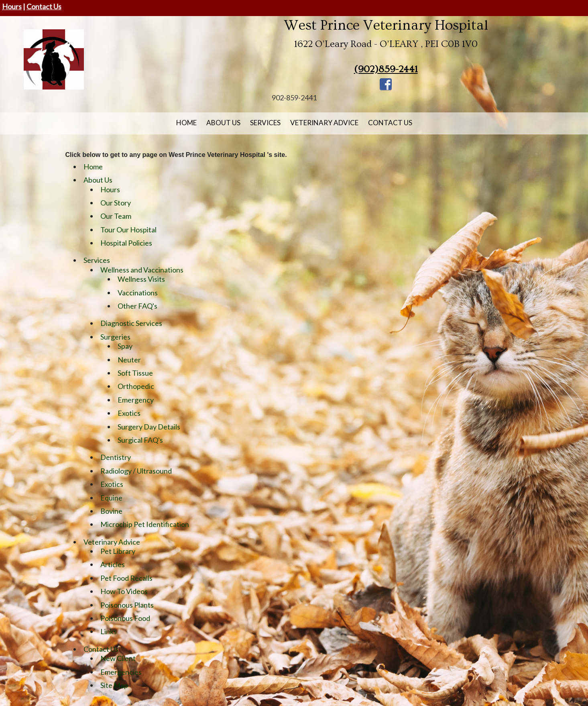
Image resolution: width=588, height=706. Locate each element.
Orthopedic (136, 386)
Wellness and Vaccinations (142, 270)
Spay (125, 346)
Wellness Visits (141, 279)
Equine (111, 498)
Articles (113, 564)
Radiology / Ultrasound (136, 471)
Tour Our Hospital (128, 230)
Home (186, 123)
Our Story (116, 203)
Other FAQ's (137, 306)
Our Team (116, 216)
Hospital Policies (126, 243)
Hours (12, 6)
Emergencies (121, 672)
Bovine (111, 511)
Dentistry (116, 457)
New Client (118, 658)
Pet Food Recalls (126, 578)
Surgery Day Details (149, 427)
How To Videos (124, 591)
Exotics (129, 413)
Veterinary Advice (324, 123)
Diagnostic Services (131, 323)
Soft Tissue (135, 373)
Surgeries (115, 337)
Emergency (136, 400)
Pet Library (118, 551)
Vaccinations (138, 293)
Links (109, 631)
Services (265, 123)
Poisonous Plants (127, 605)
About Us (223, 123)
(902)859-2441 (386, 69)
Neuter (129, 360)
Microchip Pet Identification (145, 524)
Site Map (114, 685)
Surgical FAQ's (140, 440)
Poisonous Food (125, 618)
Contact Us (44, 6)
